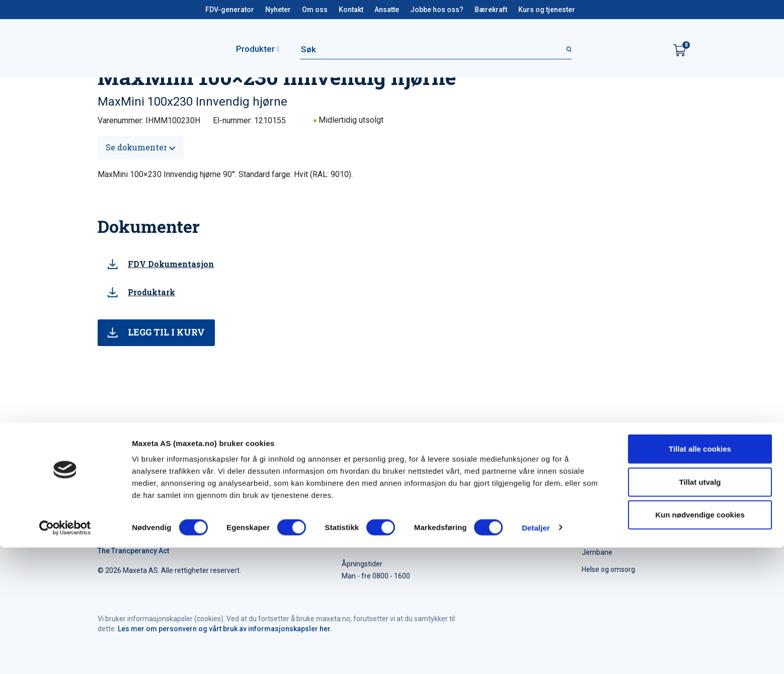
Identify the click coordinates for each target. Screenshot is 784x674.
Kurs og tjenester (547, 10)
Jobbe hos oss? (437, 10)
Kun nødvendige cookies (700, 641)
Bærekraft (491, 10)
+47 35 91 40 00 (514, 516)
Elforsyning (600, 535)
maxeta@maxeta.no (515, 528)
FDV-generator (230, 10)
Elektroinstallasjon (611, 518)
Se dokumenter (141, 147)
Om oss (315, 10)
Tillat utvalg (700, 608)
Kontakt (351, 10)
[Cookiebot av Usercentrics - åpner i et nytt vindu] (65, 654)
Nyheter (278, 10)
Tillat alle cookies (700, 575)
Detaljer (536, 654)
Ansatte (387, 10)
